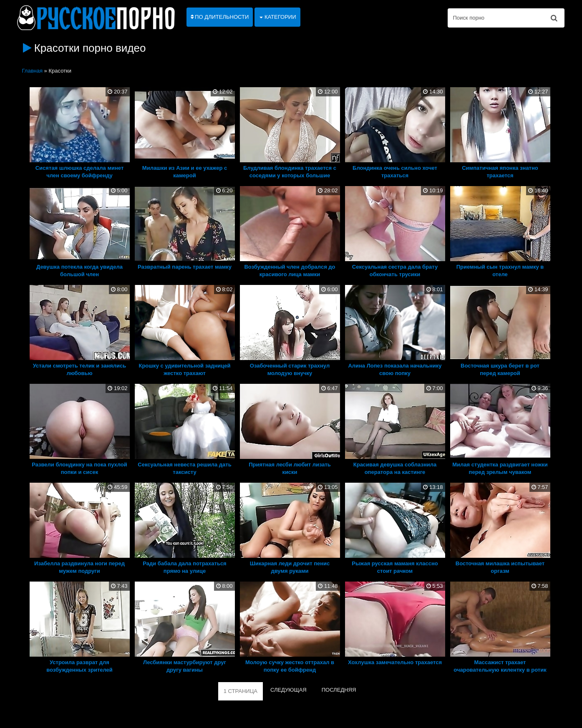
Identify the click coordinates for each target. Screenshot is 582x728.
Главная (32, 71)
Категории (278, 17)
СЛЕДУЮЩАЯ (288, 690)
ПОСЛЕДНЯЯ (339, 690)
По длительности (220, 17)
